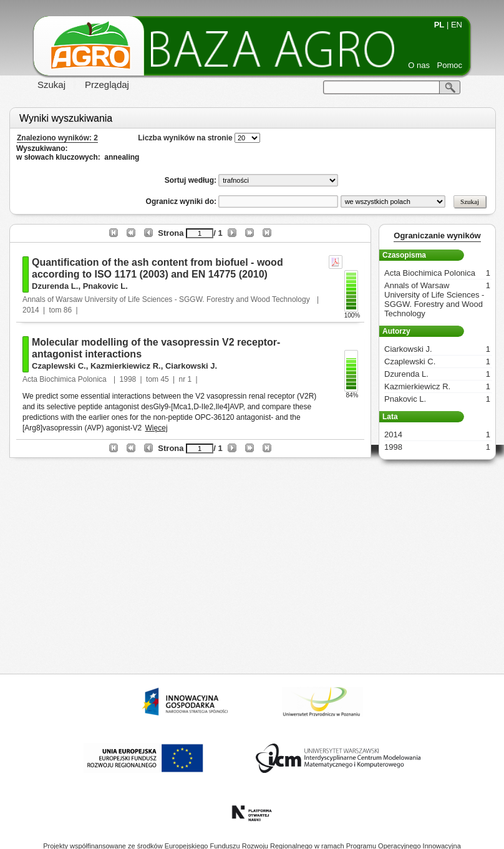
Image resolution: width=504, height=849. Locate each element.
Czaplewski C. (59, 366)
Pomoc (450, 65)
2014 (31, 310)
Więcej (157, 428)
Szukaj (51, 85)
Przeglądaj (107, 85)
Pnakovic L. (105, 286)
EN (457, 25)
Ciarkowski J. (191, 366)
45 (164, 379)
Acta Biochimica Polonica (65, 379)
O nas (419, 65)
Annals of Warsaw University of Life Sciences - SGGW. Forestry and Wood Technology (167, 299)
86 (68, 310)
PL (439, 25)
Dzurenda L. (55, 286)
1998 (128, 379)
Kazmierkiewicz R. (126, 366)
